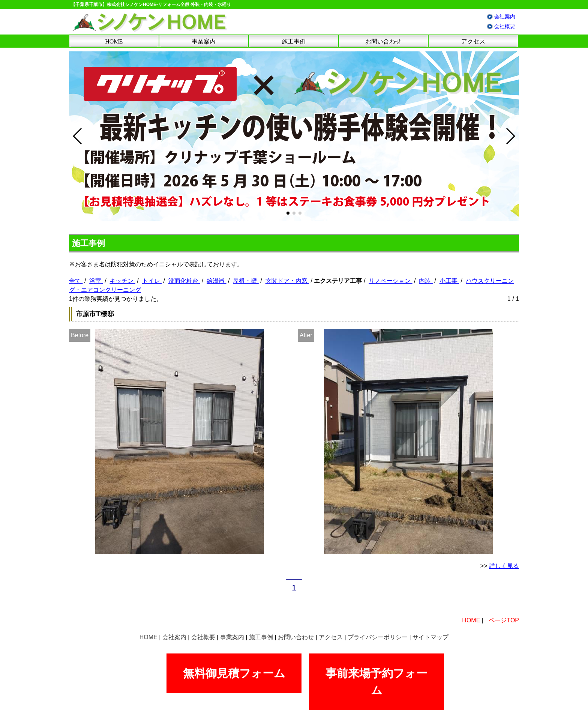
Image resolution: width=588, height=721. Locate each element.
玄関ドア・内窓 (287, 281)
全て (76, 281)
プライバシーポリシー (378, 637)
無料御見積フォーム (234, 673)
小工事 (449, 281)
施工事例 (294, 41)
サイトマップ (430, 637)
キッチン (122, 281)
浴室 (96, 281)
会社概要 (505, 26)
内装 (426, 281)
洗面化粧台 (184, 281)
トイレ (152, 281)
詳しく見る (504, 566)
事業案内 (204, 41)
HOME (114, 41)
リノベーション (390, 281)
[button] (288, 213)
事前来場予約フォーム (376, 682)
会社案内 (505, 17)
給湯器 (216, 281)
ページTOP (504, 620)
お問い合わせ (383, 41)
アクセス (473, 41)
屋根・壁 (246, 281)
